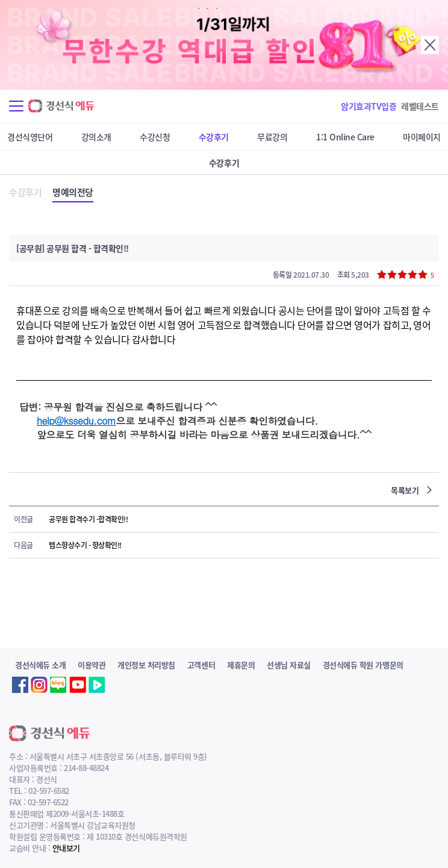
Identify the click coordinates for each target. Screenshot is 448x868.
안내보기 (66, 848)
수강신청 (155, 137)
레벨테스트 (420, 106)
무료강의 (272, 137)
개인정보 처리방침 (146, 665)
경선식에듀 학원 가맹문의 (363, 665)
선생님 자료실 (289, 665)
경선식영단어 (30, 137)
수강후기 (214, 137)
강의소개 (96, 137)
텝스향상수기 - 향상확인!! (85, 545)
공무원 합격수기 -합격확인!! (88, 519)
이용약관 (92, 665)
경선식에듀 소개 (40, 665)
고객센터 (201, 665)
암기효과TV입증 (369, 106)
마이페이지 (422, 137)
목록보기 (411, 490)
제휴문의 (241, 665)
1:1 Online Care (345, 137)
